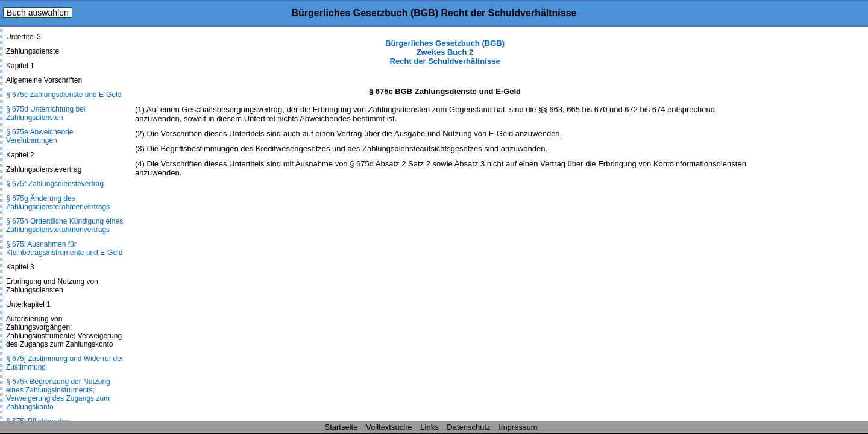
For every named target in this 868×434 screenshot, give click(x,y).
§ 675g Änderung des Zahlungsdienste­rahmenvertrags (58, 203)
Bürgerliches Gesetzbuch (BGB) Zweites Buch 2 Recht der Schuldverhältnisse (445, 52)
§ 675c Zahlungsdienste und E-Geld (64, 95)
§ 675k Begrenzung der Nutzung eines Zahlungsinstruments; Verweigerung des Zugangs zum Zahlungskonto (58, 394)
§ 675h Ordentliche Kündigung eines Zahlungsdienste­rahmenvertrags (64, 225)
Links (429, 427)
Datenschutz (468, 427)
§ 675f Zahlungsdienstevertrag (55, 184)
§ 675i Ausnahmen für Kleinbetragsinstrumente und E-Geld (64, 248)
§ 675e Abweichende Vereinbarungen (39, 136)
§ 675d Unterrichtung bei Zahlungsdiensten (46, 113)
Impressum (518, 427)
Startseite (341, 427)
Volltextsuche (389, 427)
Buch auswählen (38, 13)
